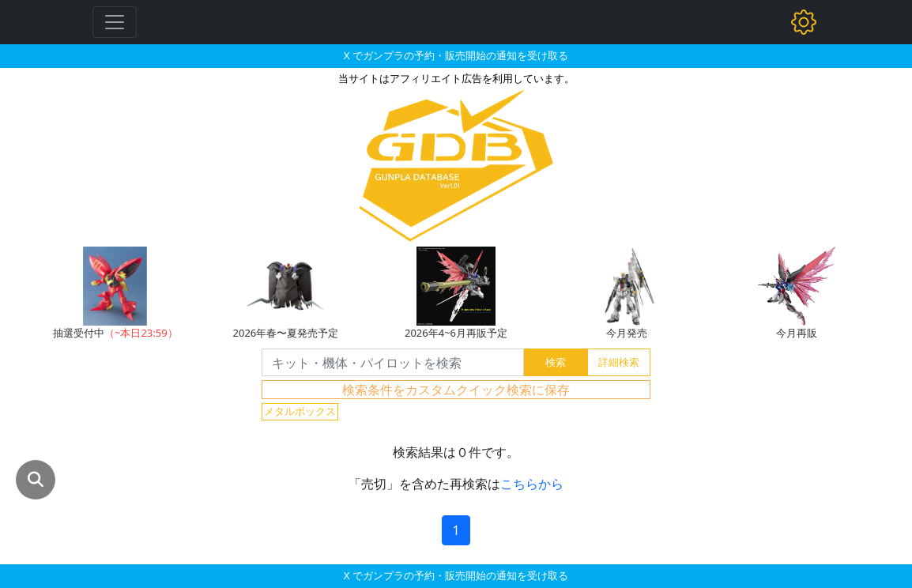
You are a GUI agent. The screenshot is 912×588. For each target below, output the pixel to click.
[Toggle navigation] (115, 22)
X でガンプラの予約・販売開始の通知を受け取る (456, 55)
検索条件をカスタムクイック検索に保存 (456, 390)
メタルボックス (300, 411)
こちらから (532, 484)
